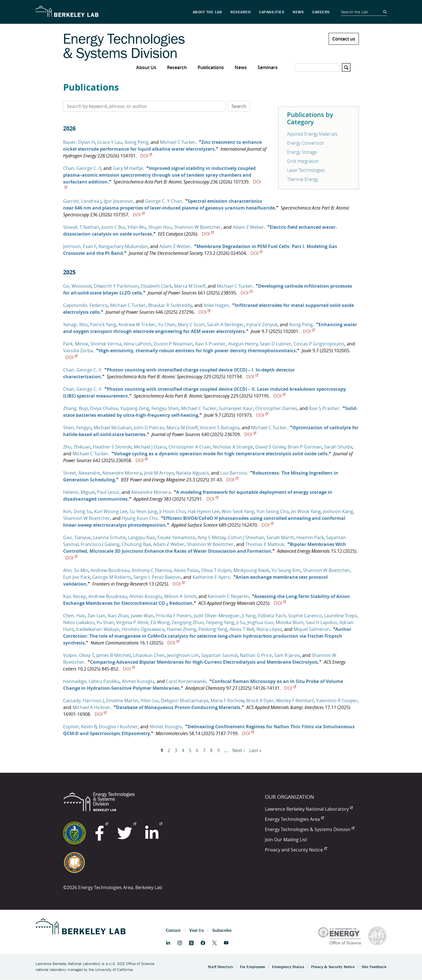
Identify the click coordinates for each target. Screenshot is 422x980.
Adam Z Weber (248, 227)
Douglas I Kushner (118, 727)
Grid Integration (303, 161)
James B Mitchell (113, 655)
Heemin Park (310, 537)
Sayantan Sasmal (219, 655)
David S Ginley (270, 447)
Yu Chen (167, 324)
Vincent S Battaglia (220, 428)
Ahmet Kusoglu (146, 596)
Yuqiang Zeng (135, 408)
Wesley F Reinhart (295, 701)
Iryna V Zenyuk (262, 324)
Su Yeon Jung (143, 511)
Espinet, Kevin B (80, 727)
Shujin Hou (160, 227)
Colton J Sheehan (246, 537)
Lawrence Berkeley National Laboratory (309, 809)
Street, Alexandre (82, 473)
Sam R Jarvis (287, 655)
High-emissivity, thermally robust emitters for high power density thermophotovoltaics (197, 351)
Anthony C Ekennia (152, 570)
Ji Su (241, 622)
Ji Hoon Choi (172, 511)
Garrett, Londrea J (82, 201)
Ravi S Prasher (210, 344)
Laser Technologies (306, 170)
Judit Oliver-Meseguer (217, 616)
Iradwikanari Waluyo (98, 629)
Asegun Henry (243, 344)
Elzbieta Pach (272, 616)
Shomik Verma (106, 344)
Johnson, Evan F (80, 246)
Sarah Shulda (338, 447)
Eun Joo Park (77, 577)
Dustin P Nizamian (173, 344)
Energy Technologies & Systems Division (310, 829)
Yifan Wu (137, 227)
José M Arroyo (159, 473)
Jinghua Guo (260, 622)
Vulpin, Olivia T (79, 655)
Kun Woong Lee (111, 511)
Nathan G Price (256, 655)
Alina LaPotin (138, 344)
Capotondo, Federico (85, 305)
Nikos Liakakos (79, 622)
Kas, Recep (75, 596)
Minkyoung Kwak (251, 570)
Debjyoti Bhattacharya (185, 701)
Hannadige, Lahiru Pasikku (91, 681)
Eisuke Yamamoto (176, 537)
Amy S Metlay (212, 537)
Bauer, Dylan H (79, 142)
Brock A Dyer (260, 701)
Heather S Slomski (112, 447)
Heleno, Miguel (79, 492)
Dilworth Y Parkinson (116, 286)
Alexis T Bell (242, 629)
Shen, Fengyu (77, 428)
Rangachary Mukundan (123, 246)
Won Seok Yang (238, 511)
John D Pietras (149, 428)
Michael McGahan (113, 428)
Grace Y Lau (110, 142)
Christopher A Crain (189, 447)
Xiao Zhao (118, 616)
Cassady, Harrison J (83, 701)
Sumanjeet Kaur (236, 408)
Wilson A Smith (180, 596)
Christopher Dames (276, 408)
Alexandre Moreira (122, 473)
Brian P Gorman (305, 447)
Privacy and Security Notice (296, 850)
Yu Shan (105, 622)
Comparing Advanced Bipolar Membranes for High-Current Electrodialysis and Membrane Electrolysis (204, 662)
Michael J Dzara (150, 447)
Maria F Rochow (227, 701)
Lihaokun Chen (149, 655)
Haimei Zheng (181, 629)
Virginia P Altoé (132, 622)
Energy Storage (302, 152)
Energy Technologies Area (294, 819)
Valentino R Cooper (337, 701)
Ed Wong (160, 622)
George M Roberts (112, 577)
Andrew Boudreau (110, 570)
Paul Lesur (108, 492)
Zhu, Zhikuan (77, 447)
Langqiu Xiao (142, 537)
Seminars (268, 67)
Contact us (344, 39)
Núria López (269, 629)
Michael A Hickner (91, 707)
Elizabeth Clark (156, 286)
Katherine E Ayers (211, 577)
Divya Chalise (104, 408)
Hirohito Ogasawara (143, 629)
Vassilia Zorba (78, 351)
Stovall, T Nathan (81, 227)
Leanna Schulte (109, 537)
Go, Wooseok (77, 286)
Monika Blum (290, 622)
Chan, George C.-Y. (83, 370)
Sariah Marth (280, 537)
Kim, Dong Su (77, 511)
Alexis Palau (186, 570)
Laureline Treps (340, 616)
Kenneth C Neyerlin (228, 596)
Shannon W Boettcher (198, 227)
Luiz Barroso (234, 473)
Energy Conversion (306, 143)
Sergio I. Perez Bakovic (157, 577)
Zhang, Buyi (75, 408)
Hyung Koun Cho (140, 518)
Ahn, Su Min (76, 570)
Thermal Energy (303, 179)
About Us (146, 67)
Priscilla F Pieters (174, 616)
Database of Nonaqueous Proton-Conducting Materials (178, 707)
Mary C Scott (191, 324)
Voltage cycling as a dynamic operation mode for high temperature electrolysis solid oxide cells (221, 454)
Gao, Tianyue (77, 537)
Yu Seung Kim (286, 570)
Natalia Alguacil (192, 473)
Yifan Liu (150, 701)
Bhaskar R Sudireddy (170, 305)
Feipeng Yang (220, 622)
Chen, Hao (74, 616)
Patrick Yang (103, 324)
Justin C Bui (113, 227)
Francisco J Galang (100, 544)
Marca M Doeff (190, 286)
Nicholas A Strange (233, 447)
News (241, 67)
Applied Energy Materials (312, 134)
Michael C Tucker (178, 142)
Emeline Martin (122, 701)
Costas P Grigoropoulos (319, 344)
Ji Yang (249, 616)
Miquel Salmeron (312, 629)
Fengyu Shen (165, 408)
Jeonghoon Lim (183, 655)
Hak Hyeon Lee (203, 511)
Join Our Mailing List (286, 840)
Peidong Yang (213, 629)
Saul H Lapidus (321, 622)
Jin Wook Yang (306, 511)
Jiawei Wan (142, 616)
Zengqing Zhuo (188, 622)
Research (177, 67)
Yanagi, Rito (75, 324)
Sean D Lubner (276, 344)
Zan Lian (96, 616)
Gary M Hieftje (128, 168)
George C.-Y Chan (163, 201)
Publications (211, 67)
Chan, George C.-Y (82, 168)
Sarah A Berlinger (225, 324)
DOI (146, 156)
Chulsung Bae (136, 544)
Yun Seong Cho (273, 511)
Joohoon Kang (338, 511)
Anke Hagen (216, 305)
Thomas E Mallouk (265, 544)
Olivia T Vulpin (216, 570)
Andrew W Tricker (137, 324)
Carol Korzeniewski (186, 681)
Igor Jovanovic (118, 201)
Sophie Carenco (305, 616)
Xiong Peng (136, 142)
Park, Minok (76, 344)
